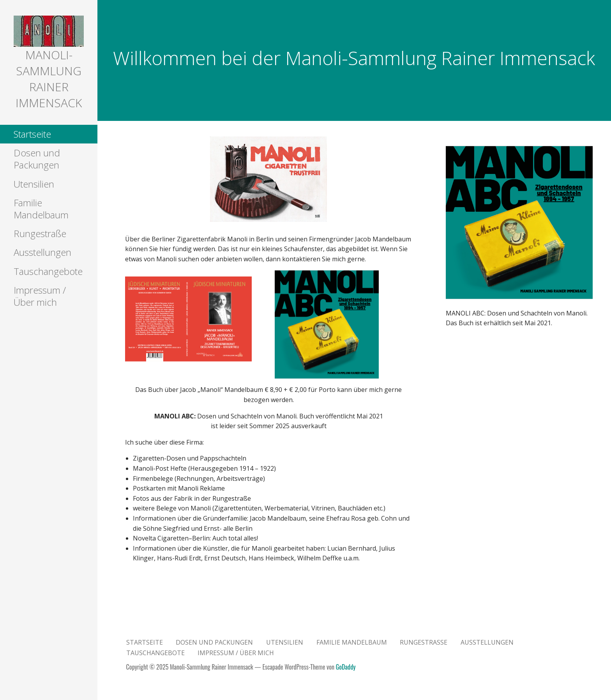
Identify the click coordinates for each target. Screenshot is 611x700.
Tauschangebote (48, 271)
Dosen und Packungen (37, 159)
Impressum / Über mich (40, 296)
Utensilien (34, 184)
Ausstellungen (42, 252)
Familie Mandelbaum (41, 209)
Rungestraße (40, 233)
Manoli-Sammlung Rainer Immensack (49, 79)
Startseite (32, 134)
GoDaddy (346, 667)
